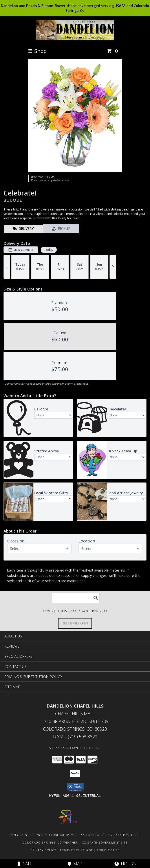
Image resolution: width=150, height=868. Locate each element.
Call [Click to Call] (25, 864)
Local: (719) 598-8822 (75, 737)
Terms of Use (108, 850)
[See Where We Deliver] (75, 623)
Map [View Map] (75, 864)
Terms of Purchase (76, 850)
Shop (37, 51)
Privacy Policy (43, 850)
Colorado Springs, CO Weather (50, 842)
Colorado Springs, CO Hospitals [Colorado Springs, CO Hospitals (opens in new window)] (110, 835)
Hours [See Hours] (125, 864)
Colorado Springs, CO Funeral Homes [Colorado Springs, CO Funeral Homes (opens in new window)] (44, 835)
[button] (75, 787)
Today (49, 250)
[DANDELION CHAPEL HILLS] (75, 39)
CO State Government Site (105, 842)
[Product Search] (76, 598)
